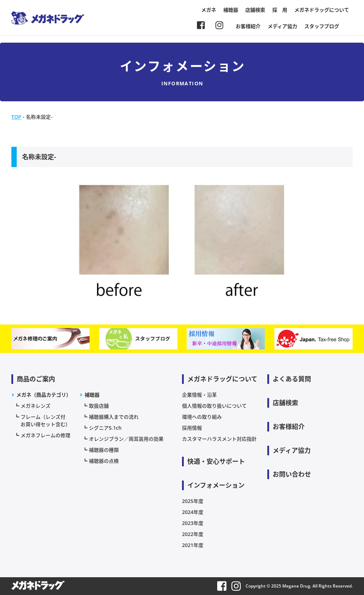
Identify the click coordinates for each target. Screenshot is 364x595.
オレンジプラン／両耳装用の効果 (126, 439)
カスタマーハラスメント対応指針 (219, 439)
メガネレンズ (36, 406)
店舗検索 (255, 10)
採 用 (280, 10)
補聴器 (231, 10)
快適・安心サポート (216, 461)
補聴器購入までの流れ (114, 417)
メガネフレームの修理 (45, 435)
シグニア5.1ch (105, 428)
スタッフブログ (322, 26)
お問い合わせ (292, 474)
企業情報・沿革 (199, 395)
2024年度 (193, 512)
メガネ (209, 10)
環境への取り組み (202, 417)
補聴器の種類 (104, 450)
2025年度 (193, 501)
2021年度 (193, 545)
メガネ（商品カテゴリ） (44, 395)
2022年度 (193, 534)
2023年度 (193, 523)
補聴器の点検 (104, 461)
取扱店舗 (99, 406)
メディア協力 (282, 26)
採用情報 (192, 428)
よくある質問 (292, 379)
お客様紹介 (248, 26)
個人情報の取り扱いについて (214, 406)
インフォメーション (216, 485)
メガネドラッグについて (322, 10)
